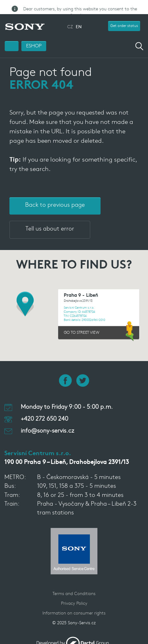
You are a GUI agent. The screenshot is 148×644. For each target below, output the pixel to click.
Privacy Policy (74, 597)
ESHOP (34, 39)
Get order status (124, 19)
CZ (70, 21)
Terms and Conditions (74, 587)
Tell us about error (50, 222)
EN (79, 21)
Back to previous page (55, 198)
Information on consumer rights (74, 607)
